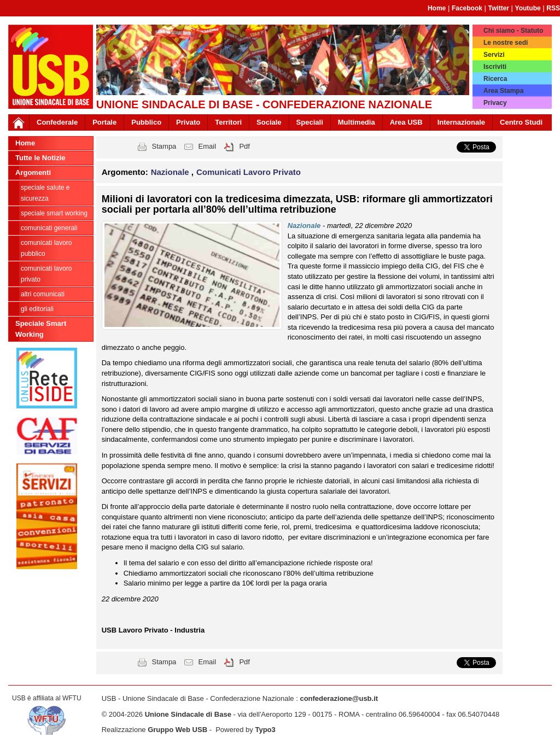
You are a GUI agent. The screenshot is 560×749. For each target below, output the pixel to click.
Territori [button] (228, 122)
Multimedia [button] (357, 122)
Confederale (57, 122)
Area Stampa (503, 91)
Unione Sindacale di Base (188, 714)
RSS (553, 8)
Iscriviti (495, 67)
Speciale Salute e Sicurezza (45, 193)
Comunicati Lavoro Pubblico (46, 248)
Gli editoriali (37, 309)
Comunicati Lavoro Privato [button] (249, 172)
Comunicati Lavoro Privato (46, 274)
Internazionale (461, 122)
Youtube (528, 8)
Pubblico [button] (146, 122)
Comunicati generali (49, 228)
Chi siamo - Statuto (513, 31)
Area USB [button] (406, 122)
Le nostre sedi (506, 43)
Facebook (467, 8)
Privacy (495, 103)
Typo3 (265, 730)
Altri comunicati (43, 294)
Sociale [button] (269, 122)
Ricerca (495, 79)
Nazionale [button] (171, 172)
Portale (104, 122)
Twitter (499, 8)
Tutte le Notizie (40, 158)
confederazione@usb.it (339, 698)
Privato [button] (188, 122)
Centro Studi (521, 122)
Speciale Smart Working (54, 213)
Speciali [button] (310, 122)
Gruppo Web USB (177, 730)
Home (437, 8)
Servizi (494, 55)
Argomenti (33, 172)
